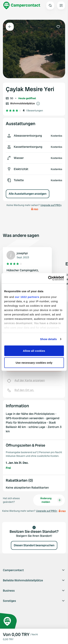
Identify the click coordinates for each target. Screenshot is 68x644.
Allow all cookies (34, 351)
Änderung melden (51, 500)
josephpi (22, 253)
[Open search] (50, 5)
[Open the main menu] (61, 5)
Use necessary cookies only (34, 363)
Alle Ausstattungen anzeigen (28, 194)
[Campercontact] (22, 5)
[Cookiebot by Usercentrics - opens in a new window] (48, 278)
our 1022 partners (27, 297)
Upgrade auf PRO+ (51, 205)
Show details (49, 339)
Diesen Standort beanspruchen (34, 545)
